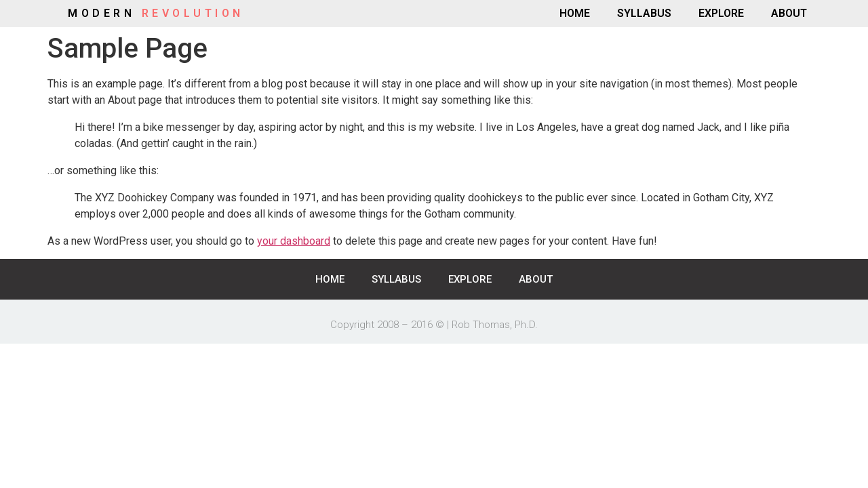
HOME (575, 13)
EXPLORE (721, 13)
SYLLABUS (644, 13)
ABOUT (789, 13)
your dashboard (294, 241)
